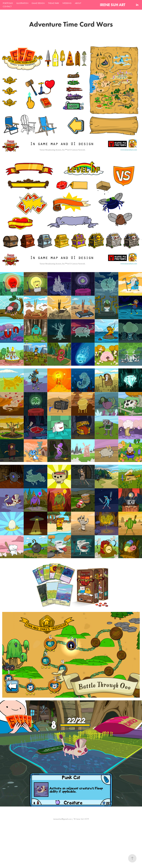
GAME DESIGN (38, 3)
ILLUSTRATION (22, 3)
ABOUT (78, 3)
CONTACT (7, 6)
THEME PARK (54, 3)
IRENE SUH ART (113, 5)
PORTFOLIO (8, 3)
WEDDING (67, 3)
